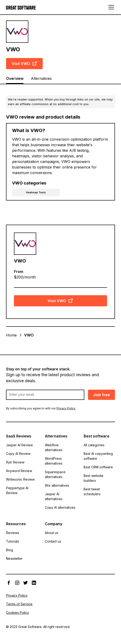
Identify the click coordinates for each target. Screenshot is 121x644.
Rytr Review (15, 462)
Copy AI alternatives (60, 507)
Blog (10, 550)
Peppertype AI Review (17, 490)
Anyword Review (19, 471)
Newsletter (14, 558)
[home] (21, 7)
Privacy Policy (17, 595)
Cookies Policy (18, 613)
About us (52, 533)
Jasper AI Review (19, 445)
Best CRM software (98, 467)
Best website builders (93, 478)
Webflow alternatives (54, 447)
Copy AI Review (18, 454)
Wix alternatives (57, 485)
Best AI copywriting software (98, 456)
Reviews (13, 533)
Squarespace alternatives (55, 474)
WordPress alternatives (54, 461)
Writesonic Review (20, 479)
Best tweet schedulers (92, 492)
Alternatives (41, 78)
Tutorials (13, 541)
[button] (110, 7)
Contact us (53, 541)
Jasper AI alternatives (54, 496)
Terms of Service (19, 604)
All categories (94, 445)
